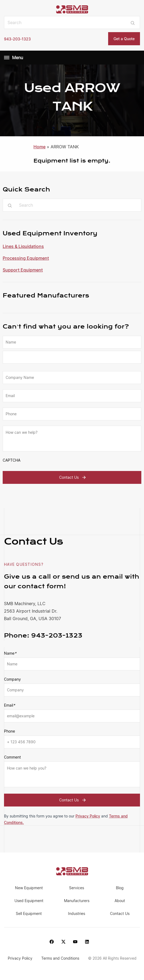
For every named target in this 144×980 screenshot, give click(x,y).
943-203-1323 (17, 39)
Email (10, 705)
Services (77, 888)
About (120, 901)
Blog (120, 888)
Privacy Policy (88, 816)
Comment (12, 757)
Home (39, 147)
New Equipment (29, 888)
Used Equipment (29, 901)
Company (12, 679)
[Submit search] (133, 22)
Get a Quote (124, 39)
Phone (10, 731)
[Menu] (7, 58)
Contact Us (73, 477)
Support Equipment (23, 270)
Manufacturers (77, 901)
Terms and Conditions (61, 958)
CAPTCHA (12, 460)
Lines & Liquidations (23, 246)
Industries (77, 913)
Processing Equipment (26, 258)
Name (10, 653)
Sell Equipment (29, 913)
